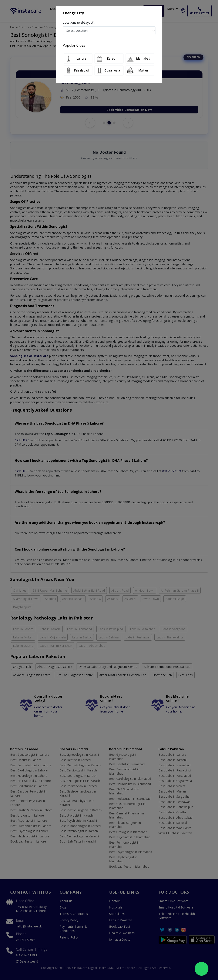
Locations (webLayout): (79, 22)
